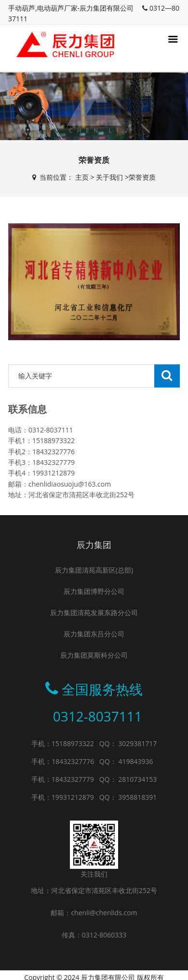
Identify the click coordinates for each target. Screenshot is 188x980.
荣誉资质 (142, 177)
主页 (82, 177)
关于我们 (109, 177)
